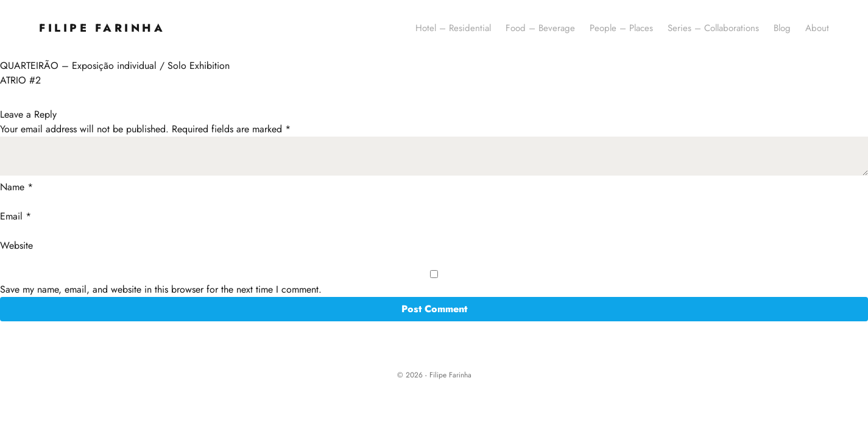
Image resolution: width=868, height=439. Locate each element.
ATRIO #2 (20, 80)
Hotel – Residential (453, 28)
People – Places (621, 28)
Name (16, 187)
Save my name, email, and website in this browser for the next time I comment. (161, 289)
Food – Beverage (540, 28)
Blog (782, 28)
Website (16, 245)
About (817, 28)
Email (16, 216)
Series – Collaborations (713, 28)
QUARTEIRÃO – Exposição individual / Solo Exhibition (115, 66)
